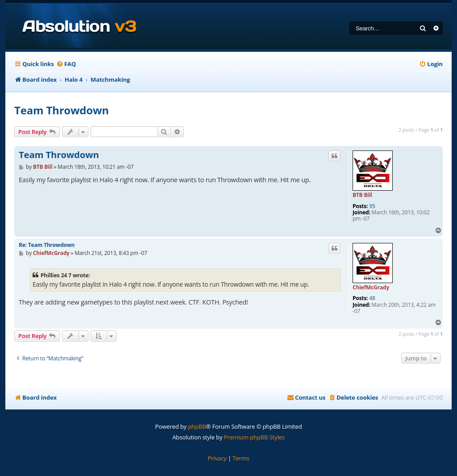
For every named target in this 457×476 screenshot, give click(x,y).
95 (372, 206)
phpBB (197, 426)
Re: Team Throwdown (47, 245)
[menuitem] (66, 64)
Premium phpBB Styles (254, 437)
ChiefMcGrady (371, 287)
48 (372, 298)
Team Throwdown (62, 110)
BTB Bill (362, 195)
